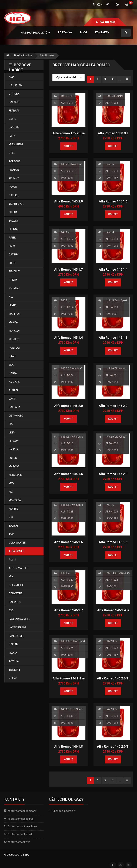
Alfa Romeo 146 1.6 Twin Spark (68, 544)
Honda (13, 280)
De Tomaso (16, 416)
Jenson (14, 441)
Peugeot (14, 339)
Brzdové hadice (23, 55)
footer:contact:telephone (22, 826)
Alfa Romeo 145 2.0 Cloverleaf (68, 203)
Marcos (14, 466)
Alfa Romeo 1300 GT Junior (113, 135)
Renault (14, 271)
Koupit (68, 146)
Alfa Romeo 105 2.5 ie (69, 133)
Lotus (13, 458)
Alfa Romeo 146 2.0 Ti (113, 678)
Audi (12, 77)
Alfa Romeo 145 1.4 (113, 269)
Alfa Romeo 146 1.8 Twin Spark (68, 748)
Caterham (16, 85)
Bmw (12, 246)
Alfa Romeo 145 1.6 (113, 201)
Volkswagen (17, 543)
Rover (13, 187)
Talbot (14, 526)
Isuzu (12, 119)
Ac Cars (14, 382)
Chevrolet (16, 585)
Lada (12, 136)
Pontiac (14, 348)
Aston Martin (18, 568)
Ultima (13, 229)
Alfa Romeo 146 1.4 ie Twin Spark (113, 612)
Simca (13, 373)
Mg (11, 492)
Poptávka (65, 32)
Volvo (13, 678)
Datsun (14, 255)
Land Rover (17, 636)
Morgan (14, 331)
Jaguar (14, 128)
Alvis (12, 560)
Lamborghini (17, 627)
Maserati (15, 314)
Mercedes (15, 475)
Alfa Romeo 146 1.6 (113, 542)
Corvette (15, 593)
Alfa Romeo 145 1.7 (68, 269)
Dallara (14, 407)
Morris (13, 509)
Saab (12, 356)
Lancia (13, 450)
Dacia (13, 399)
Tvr (11, 534)
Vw (11, 517)
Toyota (14, 661)
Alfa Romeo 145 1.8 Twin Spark (113, 340)
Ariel (12, 238)
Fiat (11, 424)
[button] (35, 33)
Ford (12, 263)
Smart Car (16, 204)
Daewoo (14, 102)
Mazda (13, 322)
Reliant (14, 178)
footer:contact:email (20, 834)
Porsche (15, 161)
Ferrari (14, 111)
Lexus (13, 305)
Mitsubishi (16, 144)
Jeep (12, 433)
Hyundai (14, 288)
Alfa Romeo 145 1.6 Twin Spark (68, 476)
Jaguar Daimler (19, 619)
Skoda (13, 653)
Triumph (14, 670)
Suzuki (13, 221)
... (120, 79)
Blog (84, 32)
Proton (14, 170)
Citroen (14, 94)
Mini (11, 577)
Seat (12, 365)
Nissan (13, 644)
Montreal (16, 500)
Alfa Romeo (17, 551)
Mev (11, 483)
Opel (12, 153)
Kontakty (102, 32)
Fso (11, 610)
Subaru (14, 212)
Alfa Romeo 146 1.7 (68, 610)
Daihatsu (15, 602)
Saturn (14, 195)
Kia (11, 297)
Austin (13, 390)
